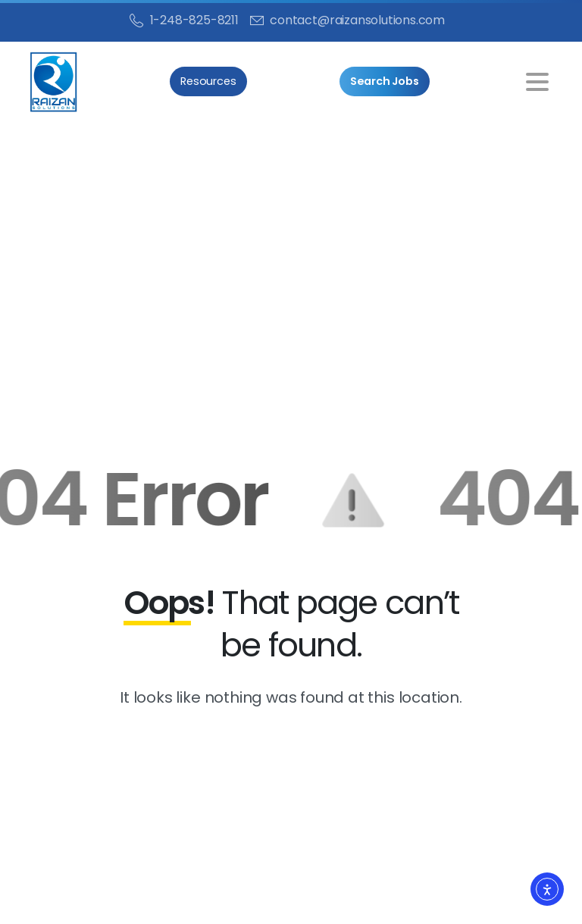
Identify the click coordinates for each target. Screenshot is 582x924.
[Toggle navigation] (537, 82)
